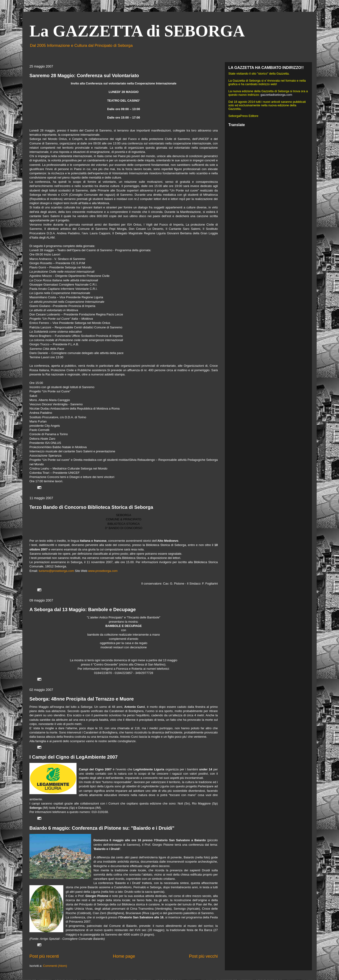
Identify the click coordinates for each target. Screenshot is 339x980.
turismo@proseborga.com (56, 571)
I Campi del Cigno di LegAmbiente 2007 (74, 757)
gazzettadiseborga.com (276, 95)
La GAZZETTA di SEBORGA (137, 31)
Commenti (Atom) (55, 966)
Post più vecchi (203, 956)
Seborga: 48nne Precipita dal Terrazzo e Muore (82, 699)
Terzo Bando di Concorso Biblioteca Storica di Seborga (91, 507)
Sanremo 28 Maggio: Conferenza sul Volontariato (84, 76)
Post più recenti (44, 956)
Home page (124, 956)
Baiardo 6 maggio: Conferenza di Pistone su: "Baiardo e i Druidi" (102, 828)
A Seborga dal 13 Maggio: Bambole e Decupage (83, 610)
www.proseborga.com (103, 571)
